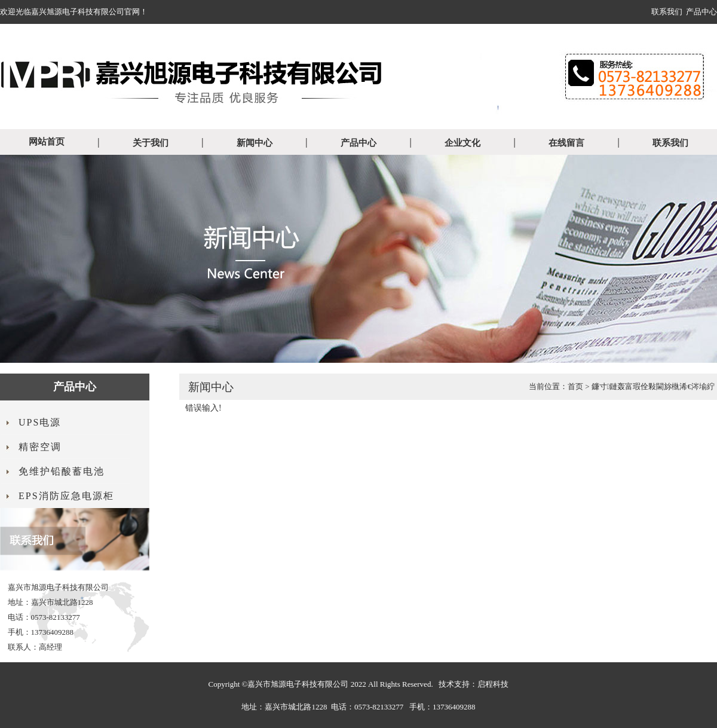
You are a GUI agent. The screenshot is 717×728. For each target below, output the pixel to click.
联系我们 (667, 12)
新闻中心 (255, 143)
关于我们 (151, 143)
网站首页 (47, 142)
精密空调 (40, 447)
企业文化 (462, 143)
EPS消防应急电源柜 (66, 496)
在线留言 (566, 143)
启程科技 (493, 684)
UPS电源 (40, 422)
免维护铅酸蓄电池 (62, 471)
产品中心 (701, 12)
